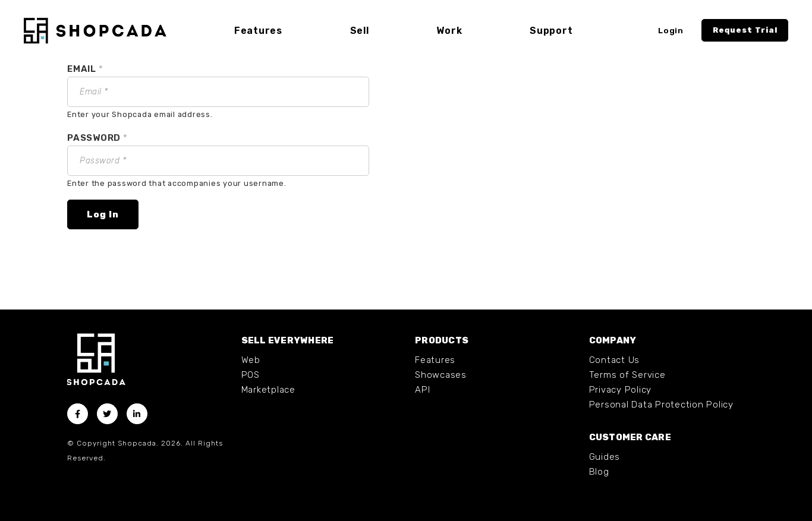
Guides (605, 457)
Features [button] (258, 31)
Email (85, 69)
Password (97, 138)
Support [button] (551, 31)
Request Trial (745, 30)
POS (251, 375)
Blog (599, 472)
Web (251, 360)
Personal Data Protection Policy (661, 405)
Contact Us (615, 360)
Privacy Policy (621, 390)
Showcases (441, 375)
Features (435, 360)
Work (449, 31)
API (422, 390)
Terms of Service (627, 375)
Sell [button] (360, 31)
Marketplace (268, 390)
